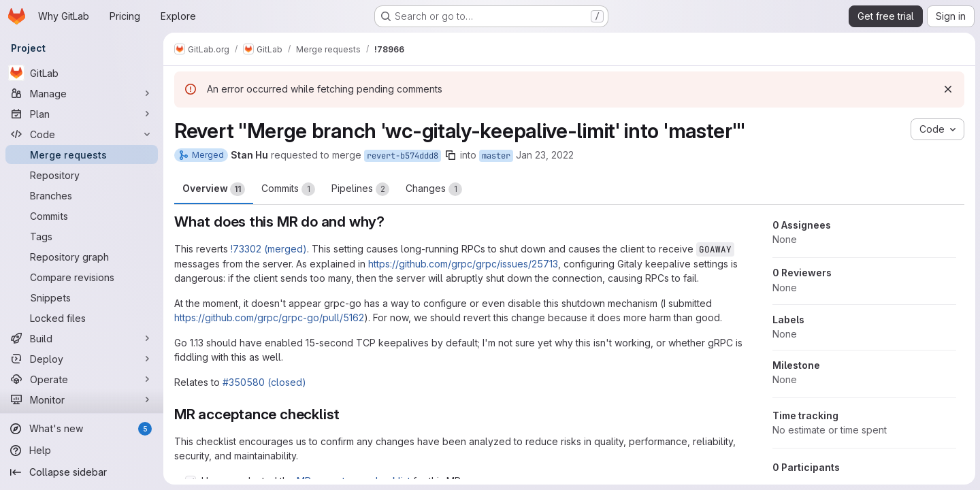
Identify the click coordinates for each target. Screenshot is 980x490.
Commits (288, 189)
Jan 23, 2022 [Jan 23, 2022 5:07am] (545, 155)
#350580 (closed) (264, 382)
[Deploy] (82, 359)
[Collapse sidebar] (82, 472)
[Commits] (82, 216)
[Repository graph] (82, 257)
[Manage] (82, 93)
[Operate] (82, 379)
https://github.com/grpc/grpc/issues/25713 (463, 264)
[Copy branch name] (451, 155)
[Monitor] (82, 399)
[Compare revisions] (82, 277)
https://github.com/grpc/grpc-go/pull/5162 (269, 317)
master (496, 156)
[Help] (82, 451)
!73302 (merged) (269, 249)
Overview (214, 189)
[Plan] (82, 114)
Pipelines (360, 189)
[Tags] (82, 236)
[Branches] (82, 195)
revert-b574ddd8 (403, 156)
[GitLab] (82, 73)
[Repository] (82, 175)
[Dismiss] (947, 89)
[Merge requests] (82, 154)
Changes (434, 189)
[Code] (82, 134)
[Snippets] (82, 297)
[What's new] (82, 429)
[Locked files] (82, 318)
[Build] (82, 338)
